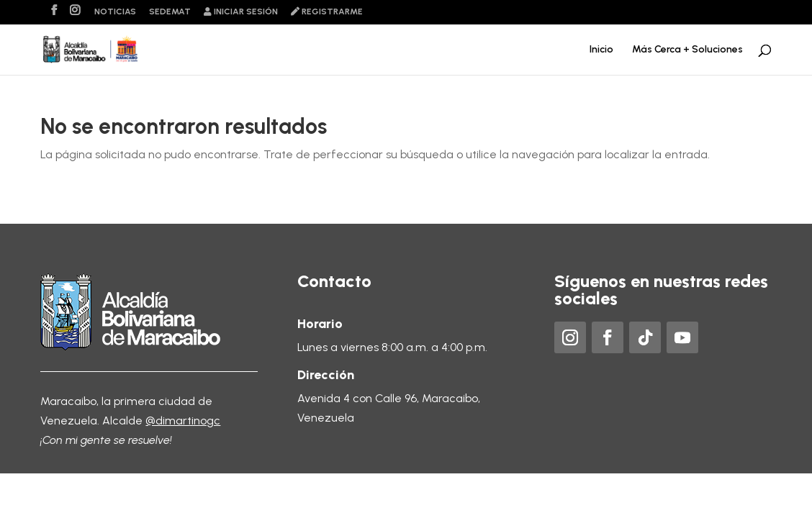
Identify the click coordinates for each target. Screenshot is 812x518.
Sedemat (170, 12)
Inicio (601, 50)
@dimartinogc (183, 421)
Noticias (115, 12)
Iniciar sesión (241, 12)
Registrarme (327, 12)
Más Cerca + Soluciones (687, 50)
